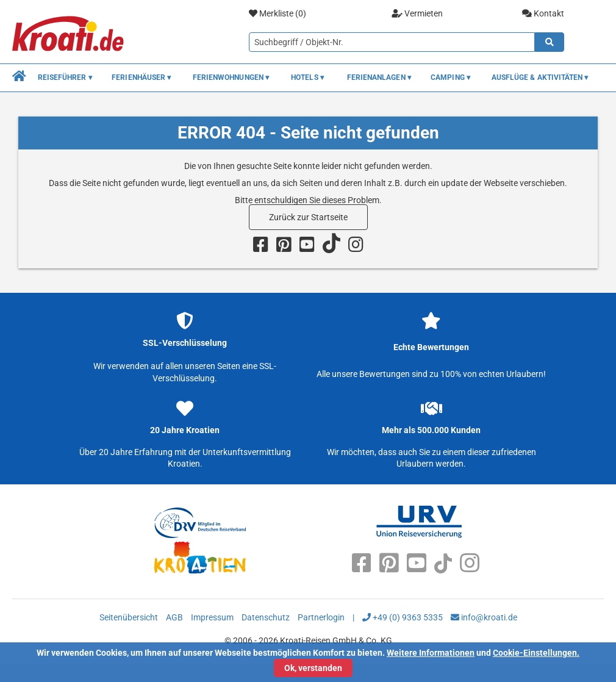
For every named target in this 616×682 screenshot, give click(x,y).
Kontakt (543, 13)
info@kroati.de (484, 617)
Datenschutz (266, 617)
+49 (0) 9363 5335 (403, 617)
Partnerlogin (321, 617)
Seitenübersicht (129, 617)
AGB (174, 617)
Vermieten (417, 13)
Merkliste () (278, 14)
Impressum (212, 617)
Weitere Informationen (431, 653)
